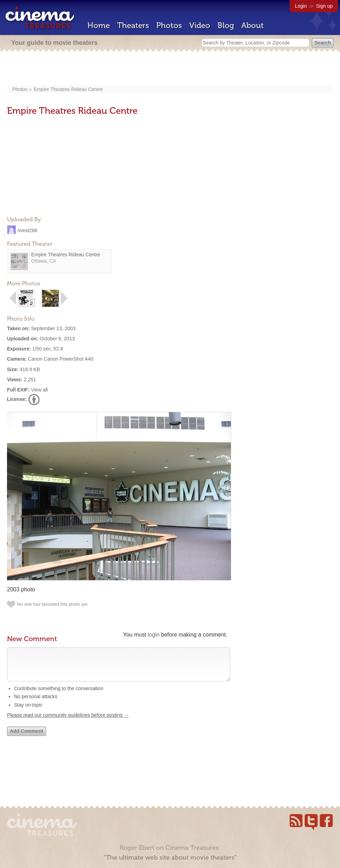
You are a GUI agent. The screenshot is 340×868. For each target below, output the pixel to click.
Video (200, 25)
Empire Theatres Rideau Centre (68, 89)
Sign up (324, 6)
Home (99, 25)
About (253, 25)
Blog (226, 25)
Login (301, 6)
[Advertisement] (170, 69)
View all (39, 390)
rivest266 (27, 230)
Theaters (133, 25)
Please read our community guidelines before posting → (68, 722)
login (154, 635)
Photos (169, 25)
